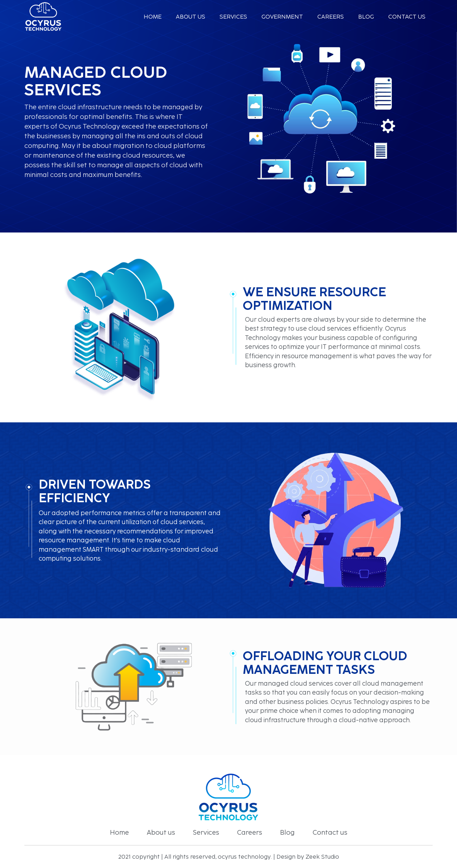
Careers (331, 17)
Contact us (407, 17)
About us (191, 17)
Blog (366, 17)
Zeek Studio (322, 857)
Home (153, 17)
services (233, 17)
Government (282, 17)
